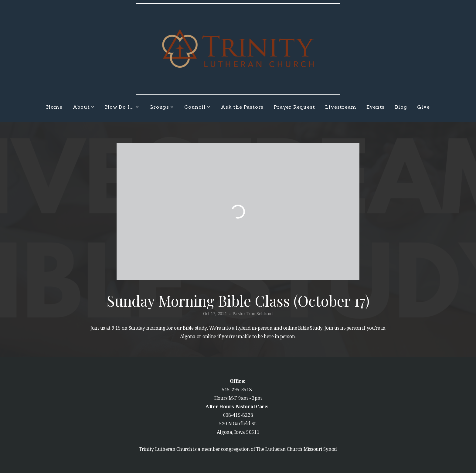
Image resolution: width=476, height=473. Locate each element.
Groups (162, 107)
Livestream (341, 107)
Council (197, 107)
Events (376, 107)
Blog (401, 107)
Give (423, 107)
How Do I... (122, 107)
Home (54, 107)
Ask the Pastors (242, 107)
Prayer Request (294, 107)
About (84, 107)
